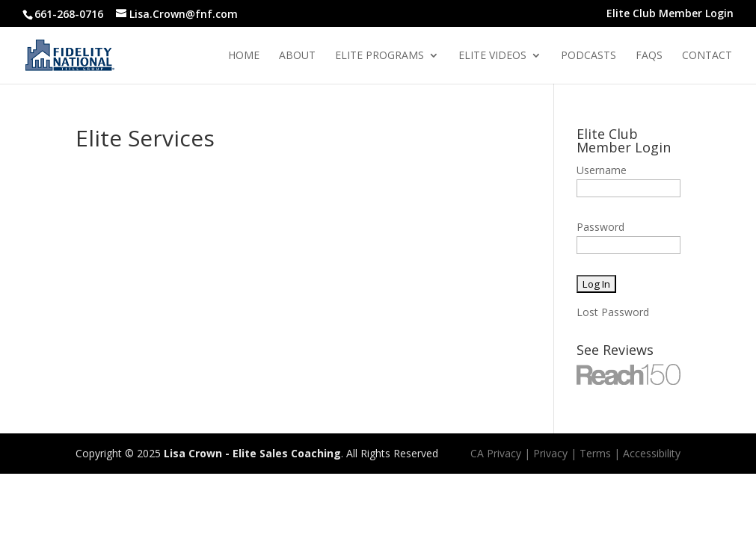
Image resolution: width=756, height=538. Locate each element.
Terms (595, 453)
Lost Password (613, 312)
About (297, 56)
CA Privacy (496, 453)
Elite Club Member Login (670, 14)
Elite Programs (379, 56)
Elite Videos (492, 56)
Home (244, 56)
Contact (707, 56)
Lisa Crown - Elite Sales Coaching (252, 453)
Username (602, 170)
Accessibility (652, 453)
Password (600, 227)
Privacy (550, 453)
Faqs (649, 56)
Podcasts (588, 56)
